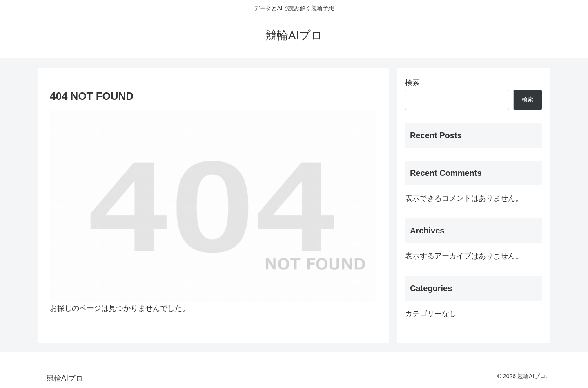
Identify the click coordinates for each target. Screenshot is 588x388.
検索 (412, 83)
